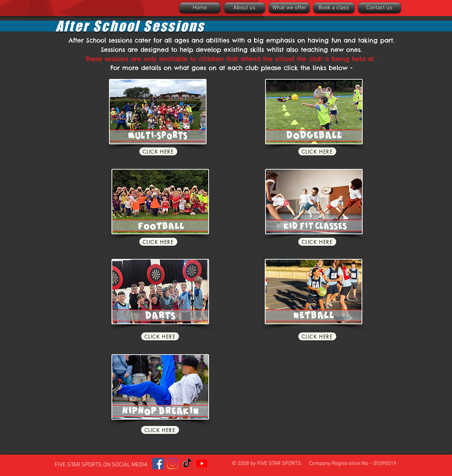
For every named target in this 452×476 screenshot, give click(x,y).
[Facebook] (158, 464)
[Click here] (158, 151)
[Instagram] (173, 464)
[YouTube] (202, 464)
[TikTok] (187, 464)
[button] (245, 8)
